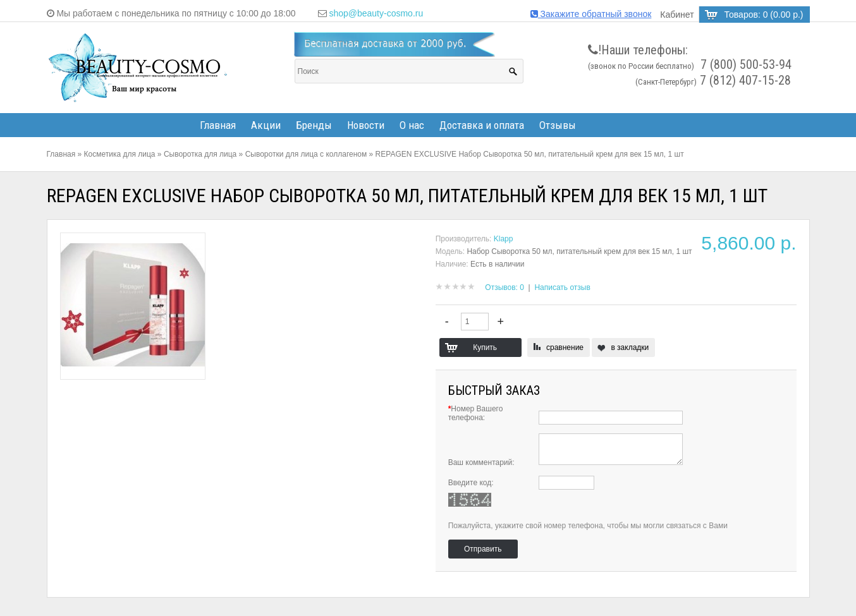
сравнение (565, 347)
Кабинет (677, 15)
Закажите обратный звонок (591, 14)
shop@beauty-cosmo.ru (376, 13)
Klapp (504, 239)
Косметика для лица (120, 154)
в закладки (630, 347)
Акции (266, 125)
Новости (366, 125)
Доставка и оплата (482, 125)
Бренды (314, 125)
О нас (412, 125)
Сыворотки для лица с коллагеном (306, 154)
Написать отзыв (562, 287)
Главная (218, 125)
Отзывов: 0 (504, 287)
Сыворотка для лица (200, 154)
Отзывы (558, 125)
